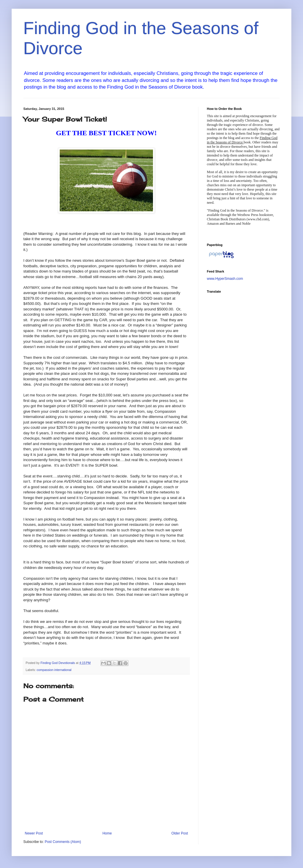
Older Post (180, 833)
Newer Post (34, 833)
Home (107, 833)
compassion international (54, 670)
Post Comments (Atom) (63, 842)
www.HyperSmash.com (225, 279)
